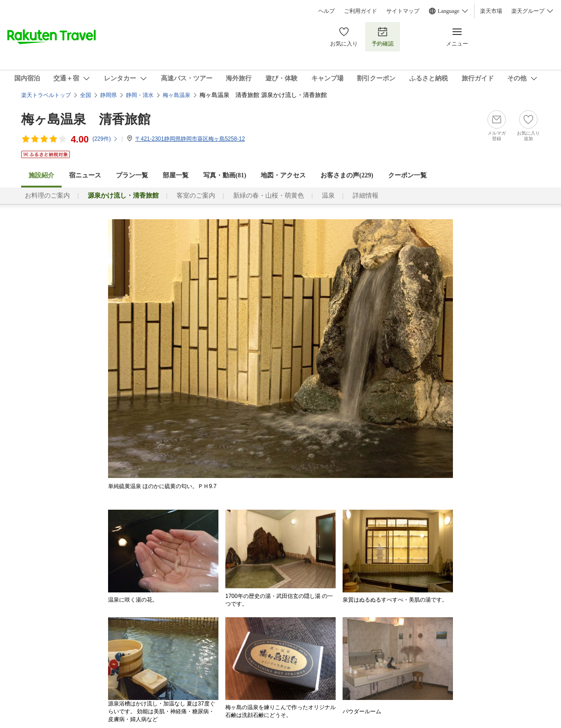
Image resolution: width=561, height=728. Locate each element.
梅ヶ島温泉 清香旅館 (86, 119)
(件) (105, 139)
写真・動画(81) (225, 175)
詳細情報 (366, 196)
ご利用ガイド (361, 11)
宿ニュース (85, 175)
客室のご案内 (196, 196)
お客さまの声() (347, 175)
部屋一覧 (176, 175)
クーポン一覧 (407, 175)
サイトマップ (403, 11)
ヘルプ (326, 11)
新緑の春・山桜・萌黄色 (269, 196)
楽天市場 (491, 11)
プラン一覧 (132, 175)
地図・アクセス (283, 175)
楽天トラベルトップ (46, 95)
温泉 (328, 196)
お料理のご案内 (47, 196)
